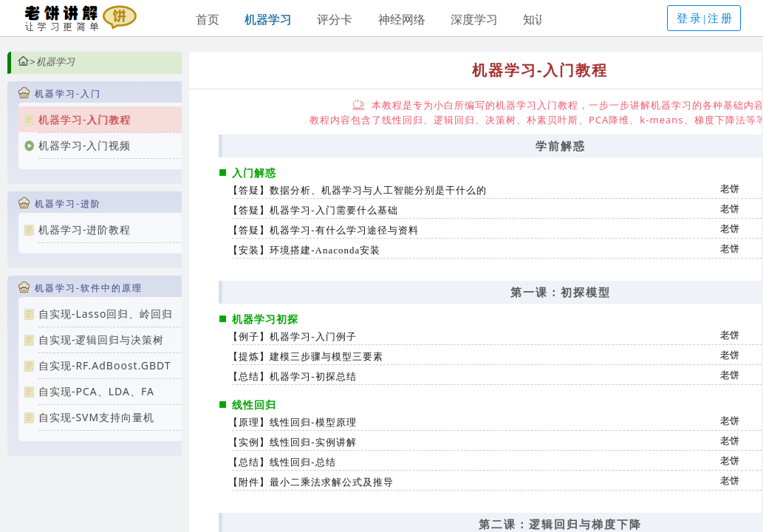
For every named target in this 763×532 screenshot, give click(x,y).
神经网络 (402, 19)
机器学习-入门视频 (85, 145)
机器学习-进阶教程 (85, 229)
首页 (208, 19)
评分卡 (335, 19)
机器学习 (268, 19)
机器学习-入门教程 (85, 119)
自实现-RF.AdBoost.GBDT (105, 365)
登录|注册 (705, 18)
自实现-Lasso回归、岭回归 (106, 314)
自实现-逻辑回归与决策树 (102, 340)
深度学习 (474, 19)
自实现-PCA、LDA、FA (96, 391)
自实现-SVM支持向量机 (96, 417)
